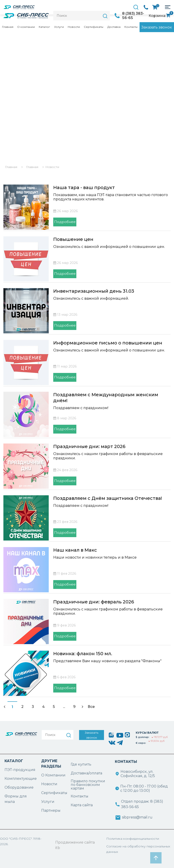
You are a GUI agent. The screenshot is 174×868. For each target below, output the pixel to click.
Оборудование (19, 787)
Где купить (81, 764)
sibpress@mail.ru (137, 817)
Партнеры (51, 810)
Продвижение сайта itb (75, 845)
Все (91, 707)
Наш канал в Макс (75, 550)
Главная (8, 27)
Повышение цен (73, 239)
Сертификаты (94, 27)
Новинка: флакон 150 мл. (83, 654)
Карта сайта (82, 805)
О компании (26, 27)
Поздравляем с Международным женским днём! (106, 398)
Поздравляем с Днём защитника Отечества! (108, 498)
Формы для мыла (16, 799)
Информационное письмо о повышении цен (108, 343)
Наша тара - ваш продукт (84, 187)
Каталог (44, 27)
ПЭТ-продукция (20, 770)
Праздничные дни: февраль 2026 (94, 602)
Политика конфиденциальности (133, 839)
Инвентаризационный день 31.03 (94, 291)
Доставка (114, 27)
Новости (74, 27)
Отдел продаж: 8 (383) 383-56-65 (142, 804)
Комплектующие (21, 779)
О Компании (53, 775)
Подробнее (65, 222)
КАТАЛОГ (14, 761)
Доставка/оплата (86, 773)
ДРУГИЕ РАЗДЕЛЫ (51, 764)
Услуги (59, 27)
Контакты (131, 27)
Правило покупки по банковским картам (88, 785)
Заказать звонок (157, 27)
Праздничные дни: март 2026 (89, 446)
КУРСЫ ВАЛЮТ (147, 733)
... (64, 707)
